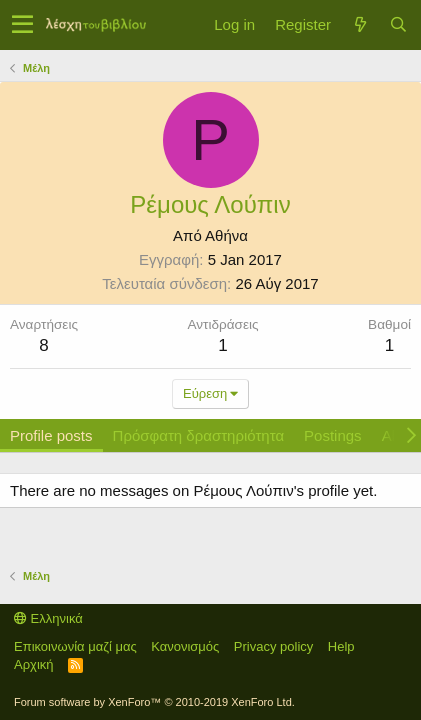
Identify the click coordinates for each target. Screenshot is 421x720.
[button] (22, 25)
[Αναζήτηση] (398, 24)
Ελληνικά (48, 618)
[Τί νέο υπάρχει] (360, 24)
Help (341, 646)
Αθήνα (226, 235)
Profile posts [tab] (51, 435)
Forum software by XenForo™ (154, 702)
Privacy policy (273, 646)
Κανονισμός (185, 646)
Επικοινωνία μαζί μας (75, 646)
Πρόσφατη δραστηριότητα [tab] (199, 435)
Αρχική (34, 664)
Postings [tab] (333, 435)
